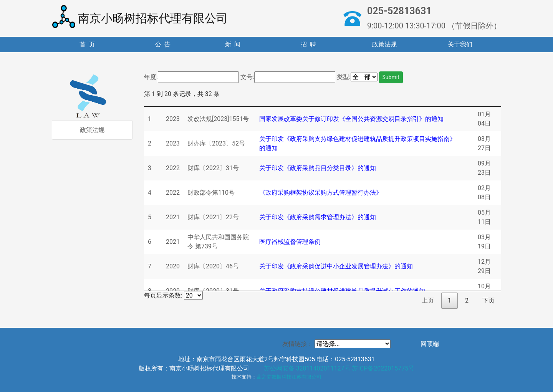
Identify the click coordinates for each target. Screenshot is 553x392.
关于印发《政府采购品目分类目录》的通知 (318, 168)
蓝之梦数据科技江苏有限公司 (289, 377)
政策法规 (384, 44)
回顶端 (430, 344)
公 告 (163, 44)
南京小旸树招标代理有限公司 (140, 17)
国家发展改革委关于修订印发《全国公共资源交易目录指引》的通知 (351, 119)
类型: (344, 77)
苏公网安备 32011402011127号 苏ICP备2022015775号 (339, 368)
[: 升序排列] (173, 103)
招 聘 (308, 44)
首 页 (87, 44)
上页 (428, 300)
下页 (488, 300)
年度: (151, 77)
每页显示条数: (173, 295)
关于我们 (460, 44)
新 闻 (233, 44)
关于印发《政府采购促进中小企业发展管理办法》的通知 (336, 266)
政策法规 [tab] (92, 130)
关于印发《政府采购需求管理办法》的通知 (318, 217)
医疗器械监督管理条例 (290, 242)
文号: (247, 77)
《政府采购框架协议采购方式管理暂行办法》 (321, 193)
